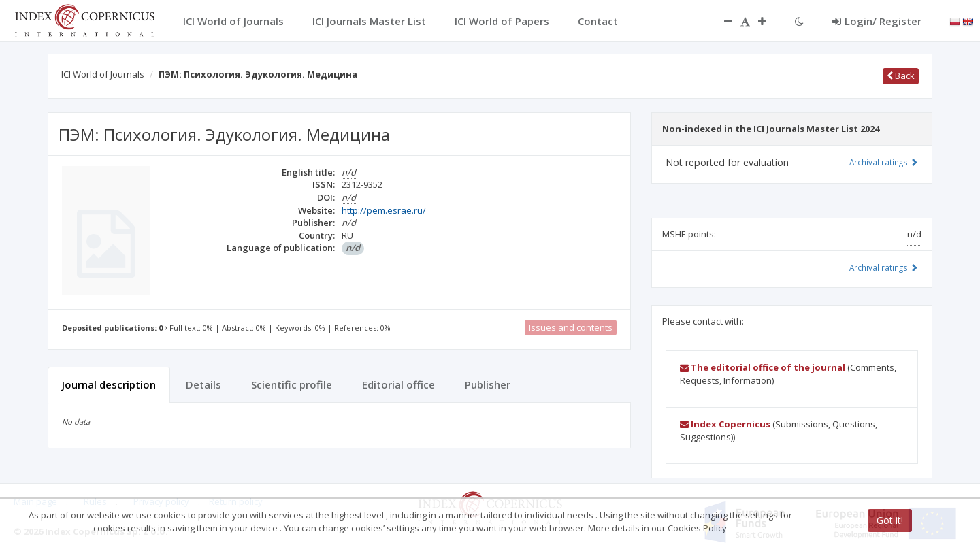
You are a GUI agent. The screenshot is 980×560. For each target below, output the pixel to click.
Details (203, 384)
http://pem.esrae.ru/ (384, 210)
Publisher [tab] (488, 384)
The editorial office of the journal (763, 367)
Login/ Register (877, 21)
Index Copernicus (725, 424)
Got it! (890, 520)
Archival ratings (884, 162)
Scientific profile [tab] (292, 384)
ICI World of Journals (103, 74)
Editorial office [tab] (398, 384)
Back (901, 76)
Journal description (109, 384)
